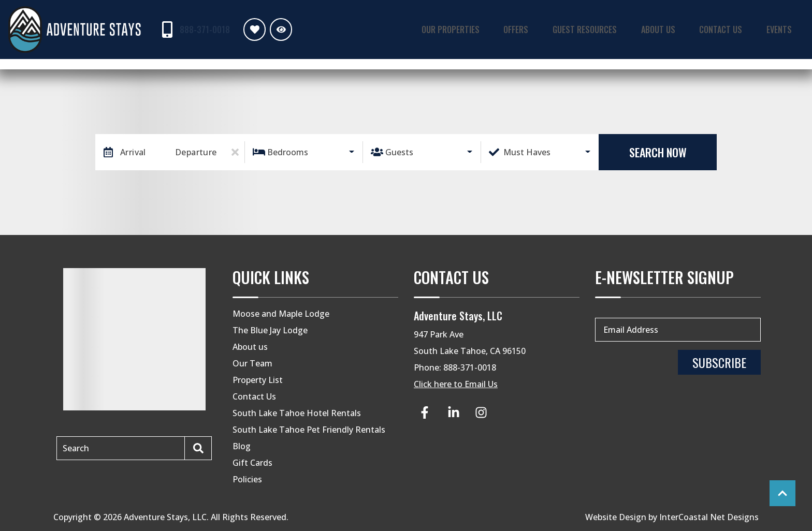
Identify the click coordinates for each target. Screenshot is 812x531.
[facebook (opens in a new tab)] (426, 412)
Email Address (631, 330)
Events (782, 29)
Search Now (658, 152)
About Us (673, 29)
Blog (242, 446)
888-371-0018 (470, 367)
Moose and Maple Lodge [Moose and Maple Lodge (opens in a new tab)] (281, 314)
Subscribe (719, 362)
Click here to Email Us (456, 384)
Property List (258, 380)
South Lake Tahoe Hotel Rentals (297, 413)
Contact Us (730, 29)
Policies (247, 479)
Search (76, 448)
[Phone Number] (193, 30)
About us (250, 347)
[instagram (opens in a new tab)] (481, 412)
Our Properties (483, 29)
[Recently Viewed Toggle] (278, 29)
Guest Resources (605, 29)
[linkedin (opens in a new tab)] (454, 412)
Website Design (616, 517)
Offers (542, 29)
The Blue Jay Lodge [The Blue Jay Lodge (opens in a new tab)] (270, 330)
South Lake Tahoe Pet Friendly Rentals (309, 430)
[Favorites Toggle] (252, 29)
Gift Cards (252, 463)
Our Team (252, 363)
